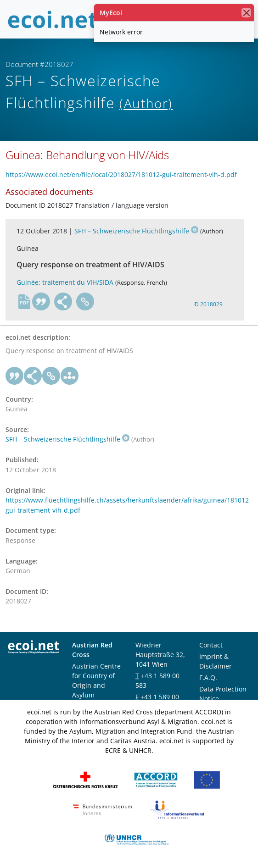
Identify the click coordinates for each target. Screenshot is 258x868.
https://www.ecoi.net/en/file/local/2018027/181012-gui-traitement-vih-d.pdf (121, 174)
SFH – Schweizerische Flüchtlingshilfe (136, 231)
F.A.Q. (208, 677)
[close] (246, 13)
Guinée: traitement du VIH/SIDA (65, 282)
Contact (211, 645)
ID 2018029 (208, 304)
